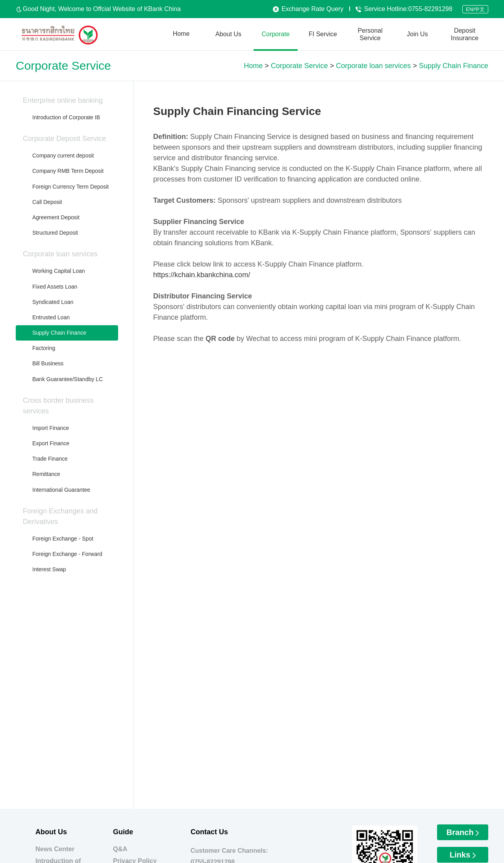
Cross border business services (58, 406)
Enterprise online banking (63, 100)
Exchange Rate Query (308, 9)
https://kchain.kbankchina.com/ (202, 275)
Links (463, 855)
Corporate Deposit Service (64, 139)
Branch (463, 832)
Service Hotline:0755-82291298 (404, 9)
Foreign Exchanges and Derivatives (60, 516)
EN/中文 (475, 9)
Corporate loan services (60, 254)
